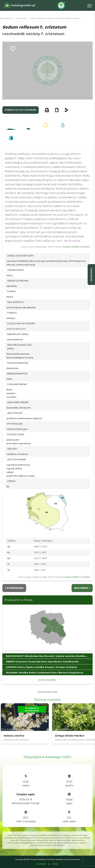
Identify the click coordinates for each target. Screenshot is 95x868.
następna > (82, 588)
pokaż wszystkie (47, 680)
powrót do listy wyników (21, 110)
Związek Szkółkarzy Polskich (76, 247)
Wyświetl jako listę (47, 692)
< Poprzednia (14, 588)
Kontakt (42, 864)
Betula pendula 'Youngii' (26, 803)
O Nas (55, 864)
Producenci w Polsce (19, 600)
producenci (91, 275)
